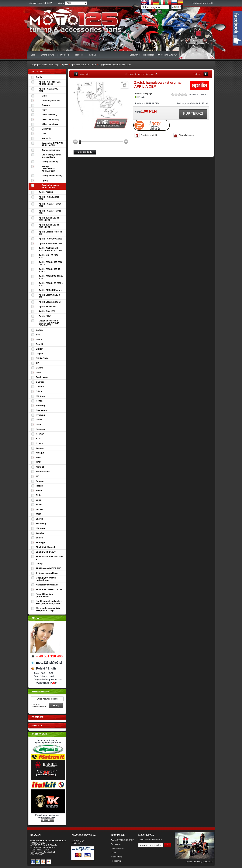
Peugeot (40, 481)
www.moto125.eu (58, 841)
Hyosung (40, 415)
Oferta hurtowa (118, 848)
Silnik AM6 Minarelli (46, 547)
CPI (38, 363)
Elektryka (46, 129)
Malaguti (40, 453)
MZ (37, 476)
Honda (39, 401)
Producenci (116, 844)
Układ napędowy (50, 124)
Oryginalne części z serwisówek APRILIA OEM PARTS (49, 323)
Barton (39, 330)
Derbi (39, 372)
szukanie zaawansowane (39, 705)
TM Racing (41, 524)
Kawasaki (41, 429)
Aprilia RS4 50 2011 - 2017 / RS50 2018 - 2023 (50, 249)
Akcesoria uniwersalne (47, 585)
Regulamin (116, 861)
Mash (39, 457)
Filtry (44, 110)
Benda (39, 339)
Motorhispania (43, 472)
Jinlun (39, 424)
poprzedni (85, 74)
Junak (39, 420)
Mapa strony (117, 857)
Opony (45, 180)
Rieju (38, 495)
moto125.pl (54, 65)
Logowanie (135, 55)
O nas (114, 853)
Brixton (40, 349)
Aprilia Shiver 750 (47, 307)
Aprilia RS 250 (46, 192)
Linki (44, 134)
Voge (38, 500)
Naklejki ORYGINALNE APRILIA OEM (48, 169)
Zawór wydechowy (51, 100)
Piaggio (40, 486)
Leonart (40, 448)
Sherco (39, 519)
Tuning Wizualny (50, 162)
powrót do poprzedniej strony (141, 74)
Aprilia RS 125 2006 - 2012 (83, 65)
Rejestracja (149, 55)
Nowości (79, 55)
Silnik (44, 96)
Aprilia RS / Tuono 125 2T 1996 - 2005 (50, 83)
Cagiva (39, 354)
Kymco (39, 443)
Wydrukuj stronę (187, 135)
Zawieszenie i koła (51, 150)
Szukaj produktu (42, 691)
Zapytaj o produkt (149, 135)
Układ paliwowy (49, 115)
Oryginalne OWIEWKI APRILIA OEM (52, 144)
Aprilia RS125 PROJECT (122, 840)
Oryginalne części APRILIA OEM (115, 65)
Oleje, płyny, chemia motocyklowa (52, 156)
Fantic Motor (42, 377)
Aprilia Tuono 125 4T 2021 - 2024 (49, 226)
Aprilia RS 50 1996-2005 (50, 239)
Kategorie (38, 72)
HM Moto (40, 396)
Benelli (39, 344)
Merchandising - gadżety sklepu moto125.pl (48, 609)
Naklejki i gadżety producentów (45, 595)
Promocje (65, 55)
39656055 (39, 854)
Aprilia (65, 65)
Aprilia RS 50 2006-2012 (50, 243)
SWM (38, 514)
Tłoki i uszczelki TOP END (49, 568)
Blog (33, 55)
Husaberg (41, 405)
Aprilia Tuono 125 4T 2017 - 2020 (49, 219)
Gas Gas (40, 382)
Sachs (39, 505)
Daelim (39, 368)
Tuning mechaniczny (52, 176)
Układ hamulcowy (50, 119)
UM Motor (41, 528)
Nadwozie (46, 138)
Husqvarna (41, 410)
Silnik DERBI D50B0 (46, 552)
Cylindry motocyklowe (47, 573)
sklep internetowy (194, 862)
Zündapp (40, 542)
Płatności (76, 843)
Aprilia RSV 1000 (47, 311)
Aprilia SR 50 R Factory (50, 290)
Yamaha (40, 533)
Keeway (40, 434)
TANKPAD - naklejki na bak (49, 589)
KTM (38, 439)
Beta (38, 335)
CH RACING (42, 358)
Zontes (39, 538)
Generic (40, 387)
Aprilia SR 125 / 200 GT (50, 302)
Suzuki (39, 509)
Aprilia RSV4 (45, 316)
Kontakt (93, 55)
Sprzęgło (46, 105)
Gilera (39, 391)
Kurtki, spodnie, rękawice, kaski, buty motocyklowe (49, 602)
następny (197, 74)
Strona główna (48, 55)
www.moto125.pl (39, 841)
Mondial (40, 467)
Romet (39, 490)
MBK (38, 462)
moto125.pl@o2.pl (46, 852)
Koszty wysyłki (78, 841)
